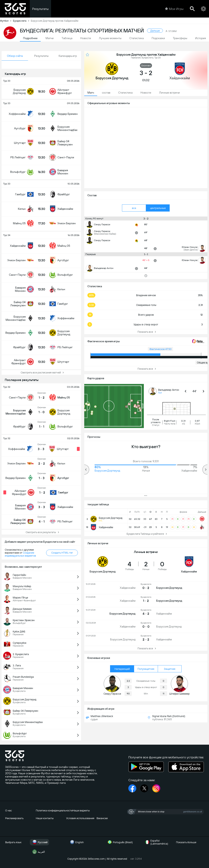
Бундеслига (22, 21)
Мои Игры (174, 9)
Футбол (6, 21)
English (76, 842)
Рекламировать (14, 818)
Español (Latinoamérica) (156, 842)
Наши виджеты (81, 810)
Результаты (40, 9)
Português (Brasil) (120, 842)
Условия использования (80, 818)
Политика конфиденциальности (54, 810)
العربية (38, 852)
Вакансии (102, 818)
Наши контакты (45, 818)
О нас (9, 810)
